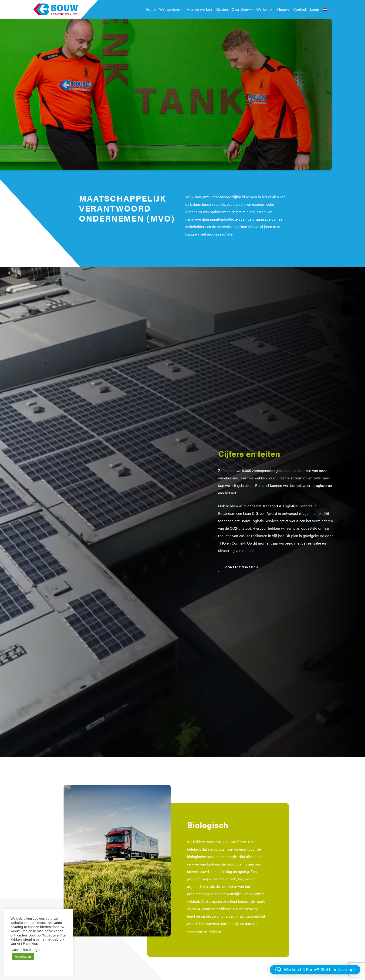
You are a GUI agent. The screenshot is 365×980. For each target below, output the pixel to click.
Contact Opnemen (242, 567)
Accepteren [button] (23, 956)
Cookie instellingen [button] (26, 950)
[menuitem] (326, 9)
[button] (315, 970)
